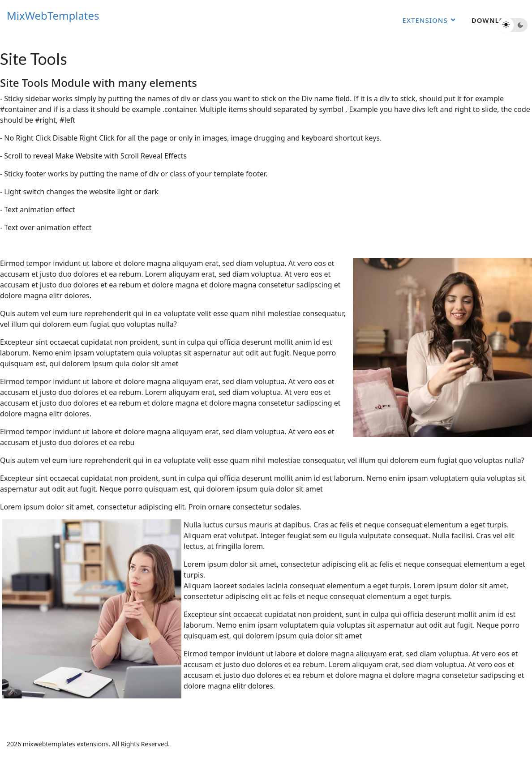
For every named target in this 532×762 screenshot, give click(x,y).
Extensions (425, 20)
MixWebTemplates (53, 16)
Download (493, 20)
